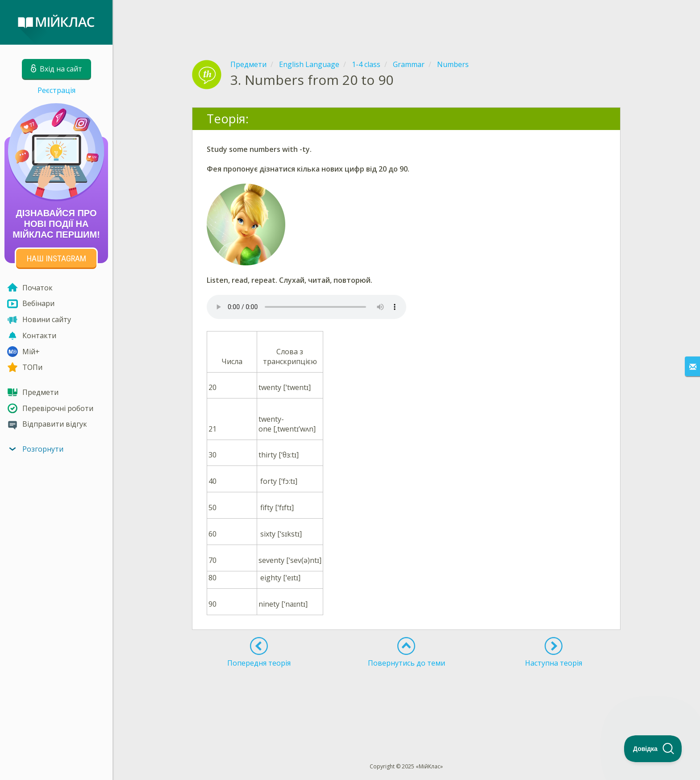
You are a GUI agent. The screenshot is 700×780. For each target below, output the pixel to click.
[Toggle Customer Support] (653, 749)
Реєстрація (56, 90)
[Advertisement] (406, 22)
